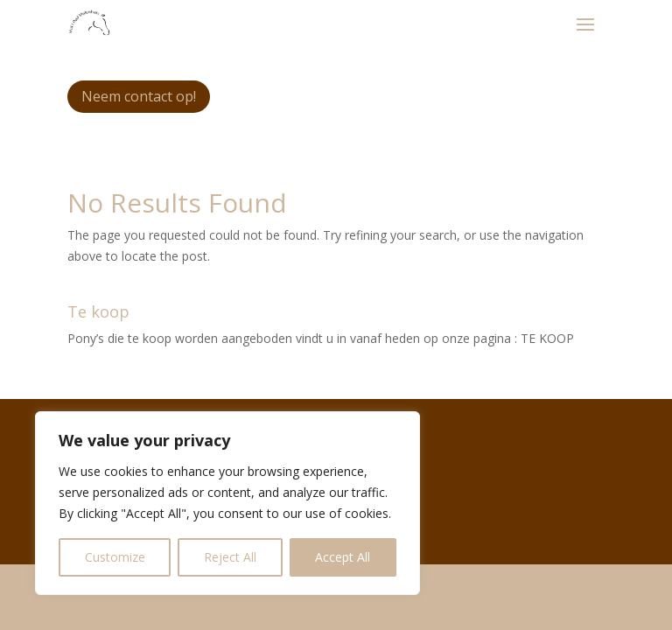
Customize (115, 557)
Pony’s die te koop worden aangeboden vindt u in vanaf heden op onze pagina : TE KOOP (321, 338)
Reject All (230, 557)
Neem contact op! (139, 96)
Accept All (343, 557)
